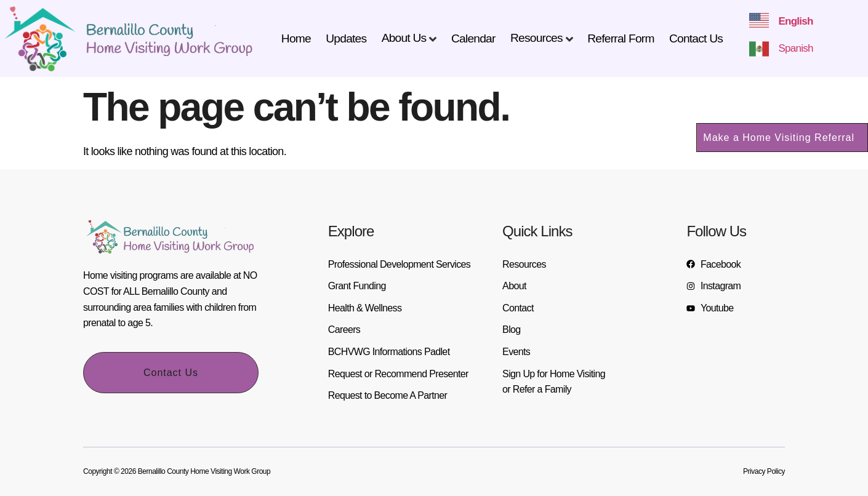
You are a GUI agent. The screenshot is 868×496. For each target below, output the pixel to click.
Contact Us (696, 38)
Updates (346, 38)
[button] (782, 138)
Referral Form (621, 38)
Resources (536, 38)
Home (296, 38)
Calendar (473, 38)
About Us (404, 38)
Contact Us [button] (171, 373)
